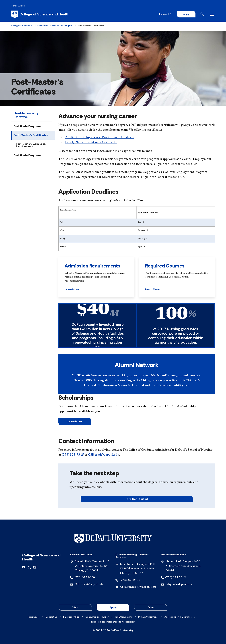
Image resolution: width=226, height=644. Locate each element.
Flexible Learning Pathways (26, 115)
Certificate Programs (27, 126)
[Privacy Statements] (148, 617)
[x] (29, 567)
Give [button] (151, 607)
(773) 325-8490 (130, 580)
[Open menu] (212, 14)
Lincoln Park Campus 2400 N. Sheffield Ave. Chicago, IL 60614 (183, 566)
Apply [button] (113, 607)
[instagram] (35, 567)
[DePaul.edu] (18, 6)
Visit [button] (75, 607)
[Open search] (203, 14)
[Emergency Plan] (71, 617)
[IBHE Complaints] (124, 617)
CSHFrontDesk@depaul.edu (138, 587)
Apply (186, 14)
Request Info (166, 14)
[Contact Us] (51, 617)
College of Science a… (22, 26)
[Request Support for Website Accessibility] (113, 622)
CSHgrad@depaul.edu (104, 455)
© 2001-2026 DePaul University (113, 631)
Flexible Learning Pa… (63, 26)
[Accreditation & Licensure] (178, 617)
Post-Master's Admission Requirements (31, 145)
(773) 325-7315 (73, 455)
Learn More (75, 421)
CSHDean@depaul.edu (89, 584)
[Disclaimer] (34, 617)
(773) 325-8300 (85, 578)
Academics (43, 26)
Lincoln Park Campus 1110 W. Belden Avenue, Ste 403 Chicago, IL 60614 (92, 566)
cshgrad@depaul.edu (179, 584)
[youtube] (24, 567)
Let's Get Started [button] (137, 499)
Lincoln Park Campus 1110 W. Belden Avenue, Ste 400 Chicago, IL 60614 (137, 569)
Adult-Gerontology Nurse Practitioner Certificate (100, 137)
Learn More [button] (72, 289)
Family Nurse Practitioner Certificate (91, 142)
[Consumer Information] (97, 617)
